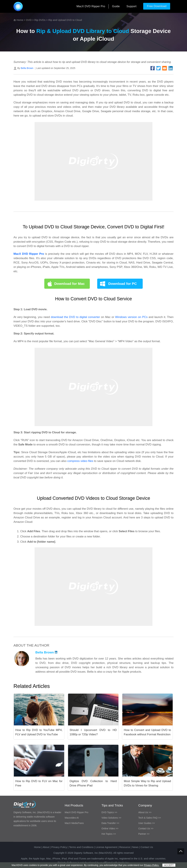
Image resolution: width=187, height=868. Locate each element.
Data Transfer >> (110, 823)
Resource (125, 847)
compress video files (80, 461)
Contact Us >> (146, 828)
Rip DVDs (40, 20)
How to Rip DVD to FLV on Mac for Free (39, 783)
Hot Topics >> (109, 834)
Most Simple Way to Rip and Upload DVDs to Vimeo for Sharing (147, 783)
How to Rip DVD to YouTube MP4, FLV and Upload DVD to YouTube (39, 732)
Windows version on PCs (131, 317)
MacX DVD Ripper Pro (91, 6)
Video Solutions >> (111, 818)
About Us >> (145, 812)
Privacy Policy (59, 847)
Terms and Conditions (81, 847)
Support (131, 6)
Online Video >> (110, 828)
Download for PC (123, 284)
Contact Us (147, 847)
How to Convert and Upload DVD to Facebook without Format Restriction (147, 732)
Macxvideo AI (72, 818)
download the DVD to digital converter (75, 317)
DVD (29, 20)
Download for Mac (69, 284)
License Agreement (106, 847)
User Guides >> (147, 823)
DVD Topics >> (109, 812)
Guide (116, 6)
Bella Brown (27, 68)
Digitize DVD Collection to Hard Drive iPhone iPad (93, 783)
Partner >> (144, 834)
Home (20, 20)
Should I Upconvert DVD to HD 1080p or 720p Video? (93, 732)
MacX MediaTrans (74, 823)
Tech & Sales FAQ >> (150, 818)
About (46, 847)
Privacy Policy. (151, 865)
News (135, 847)
